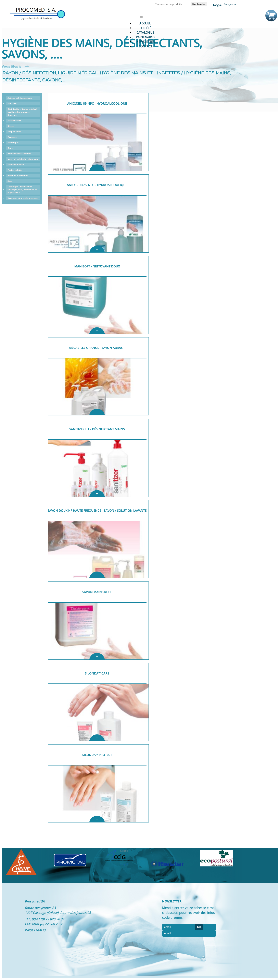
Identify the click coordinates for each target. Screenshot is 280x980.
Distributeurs (14, 120)
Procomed (38, 13)
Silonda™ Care (97, 673)
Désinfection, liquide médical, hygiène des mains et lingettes (101, 73)
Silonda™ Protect (97, 755)
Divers (11, 126)
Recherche (199, 4)
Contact (145, 46)
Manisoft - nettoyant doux (97, 266)
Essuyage (12, 137)
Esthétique (13, 142)
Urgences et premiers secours (23, 198)
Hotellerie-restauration (19, 153)
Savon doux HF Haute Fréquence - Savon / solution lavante (97, 510)
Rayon (10, 73)
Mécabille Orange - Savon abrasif (97, 348)
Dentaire (12, 103)
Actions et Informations (20, 98)
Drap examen (14, 131)
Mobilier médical (16, 164)
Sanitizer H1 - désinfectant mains (97, 429)
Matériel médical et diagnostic (23, 159)
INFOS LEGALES (35, 930)
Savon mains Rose (97, 592)
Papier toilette (15, 170)
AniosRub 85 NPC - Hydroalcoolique (97, 185)
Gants (10, 148)
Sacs (10, 181)
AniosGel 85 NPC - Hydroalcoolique (97, 103)
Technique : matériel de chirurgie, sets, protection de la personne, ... (22, 189)
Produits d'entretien (18, 175)
